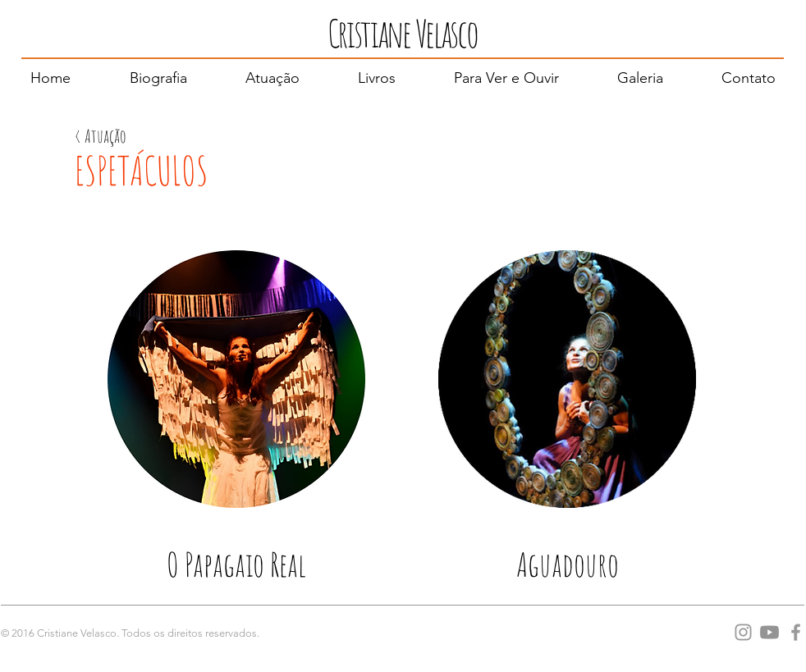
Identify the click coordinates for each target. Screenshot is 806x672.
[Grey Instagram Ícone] (743, 632)
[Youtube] (769, 632)
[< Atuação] (101, 136)
